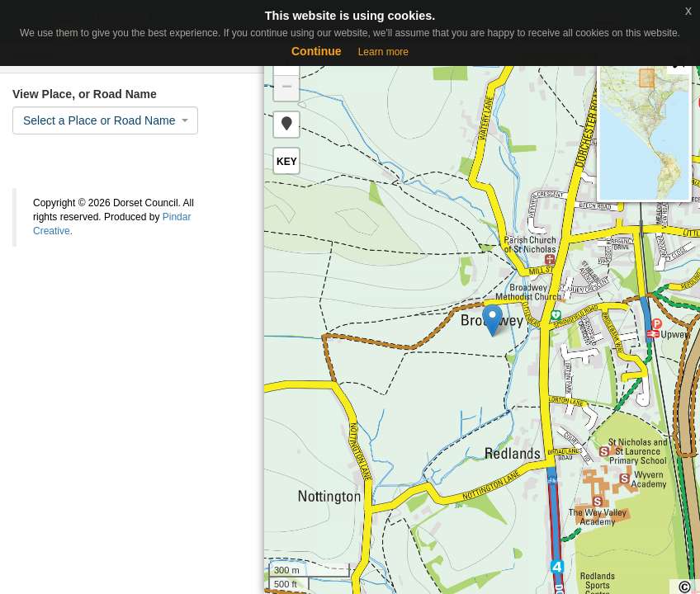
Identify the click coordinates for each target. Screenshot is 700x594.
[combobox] (105, 120)
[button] (286, 125)
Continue (317, 51)
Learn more (383, 52)
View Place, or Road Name (85, 94)
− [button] (287, 88)
